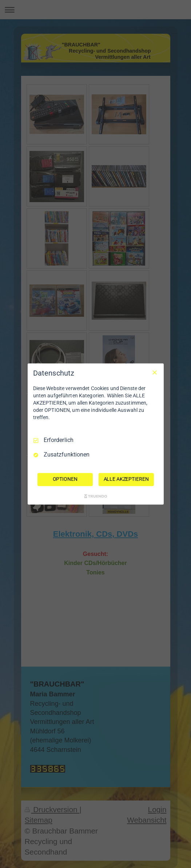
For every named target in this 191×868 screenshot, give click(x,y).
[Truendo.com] (96, 496)
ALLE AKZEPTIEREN (126, 479)
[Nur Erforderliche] (155, 372)
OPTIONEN (65, 479)
